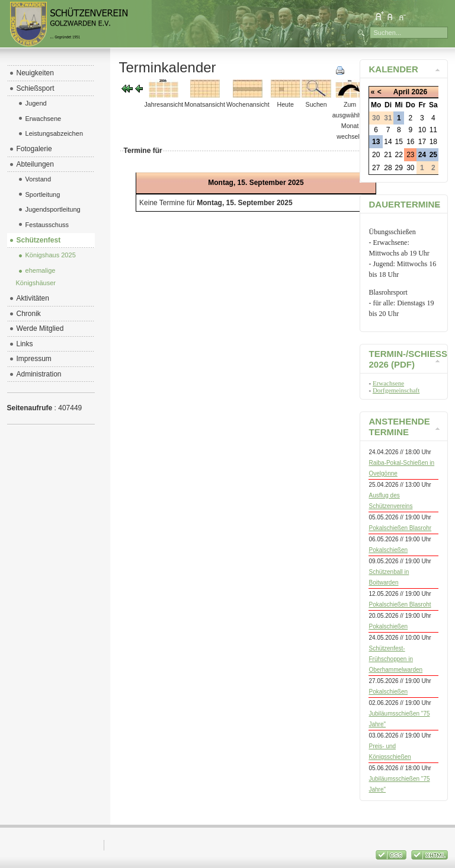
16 (410, 142)
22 (399, 155)
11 (433, 130)
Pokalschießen (388, 550)
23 (410, 155)
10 (422, 130)
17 (422, 142)
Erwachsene (388, 383)
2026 (419, 92)
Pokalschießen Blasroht (400, 604)
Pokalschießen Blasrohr (400, 528)
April (401, 92)
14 (388, 142)
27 (376, 168)
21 (388, 155)
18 (433, 142)
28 (388, 168)
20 (376, 155)
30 (410, 168)
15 (399, 142)
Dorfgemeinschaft (396, 390)
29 (399, 168)
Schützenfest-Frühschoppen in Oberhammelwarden (395, 659)
